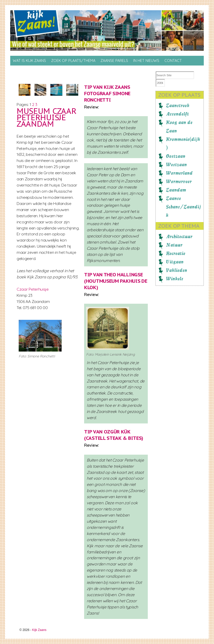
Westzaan (176, 165)
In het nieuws (146, 61)
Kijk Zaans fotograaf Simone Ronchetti (107, 93)
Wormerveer (179, 181)
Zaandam (176, 190)
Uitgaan (175, 262)
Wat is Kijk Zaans (29, 61)
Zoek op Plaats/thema (73, 61)
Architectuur (179, 236)
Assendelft (177, 114)
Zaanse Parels (114, 61)
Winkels (175, 279)
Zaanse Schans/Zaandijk (183, 207)
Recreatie (176, 253)
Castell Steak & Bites (114, 438)
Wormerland (179, 173)
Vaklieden (177, 270)
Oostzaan (176, 156)
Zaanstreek (178, 105)
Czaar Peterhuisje (33, 289)
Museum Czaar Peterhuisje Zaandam (46, 117)
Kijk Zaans (39, 630)
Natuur (174, 245)
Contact (173, 61)
